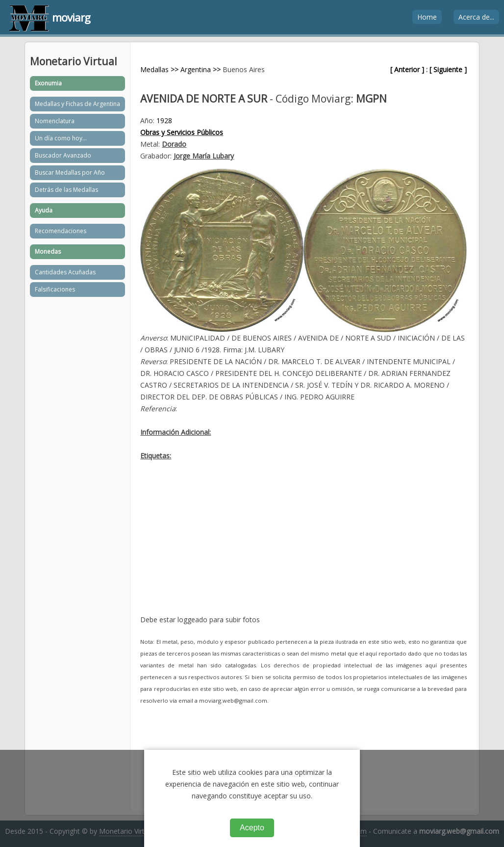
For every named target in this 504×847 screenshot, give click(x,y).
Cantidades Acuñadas (65, 272)
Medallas (154, 69)
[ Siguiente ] (448, 69)
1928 (164, 120)
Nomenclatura (55, 121)
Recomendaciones (61, 231)
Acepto (252, 828)
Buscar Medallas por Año (70, 172)
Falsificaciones (55, 289)
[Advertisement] (303, 545)
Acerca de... (476, 17)
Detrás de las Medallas (66, 190)
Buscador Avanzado (63, 155)
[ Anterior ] (407, 69)
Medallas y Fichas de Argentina (77, 104)
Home (427, 17)
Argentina (196, 69)
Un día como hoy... (61, 138)
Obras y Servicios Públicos (182, 132)
